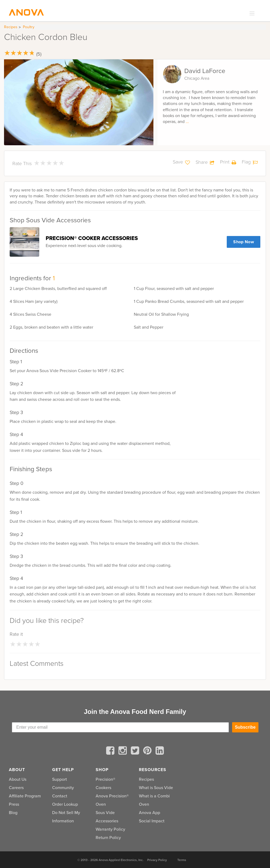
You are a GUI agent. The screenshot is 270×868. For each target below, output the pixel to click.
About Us (18, 779)
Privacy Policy (157, 860)
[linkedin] (160, 751)
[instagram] (124, 751)
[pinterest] (148, 751)
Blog (13, 813)
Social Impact (152, 821)
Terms (182, 860)
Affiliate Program (25, 796)
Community (63, 788)
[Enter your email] (120, 727)
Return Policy (108, 838)
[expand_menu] (251, 14)
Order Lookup (65, 804)
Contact (60, 796)
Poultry (29, 27)
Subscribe (245, 727)
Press (14, 804)
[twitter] (136, 751)
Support (60, 779)
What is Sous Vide (156, 788)
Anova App (150, 813)
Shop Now (244, 242)
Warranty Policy (110, 829)
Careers (16, 788)
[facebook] (111, 751)
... (187, 121)
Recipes (11, 27)
